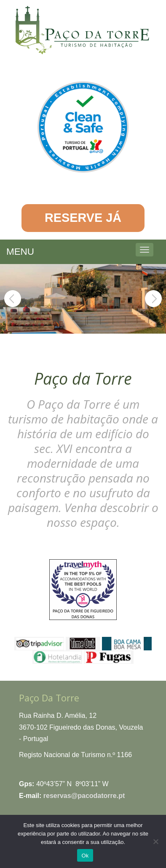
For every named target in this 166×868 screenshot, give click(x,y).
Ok (85, 856)
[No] (155, 841)
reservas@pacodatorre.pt (84, 796)
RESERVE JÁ (83, 218)
